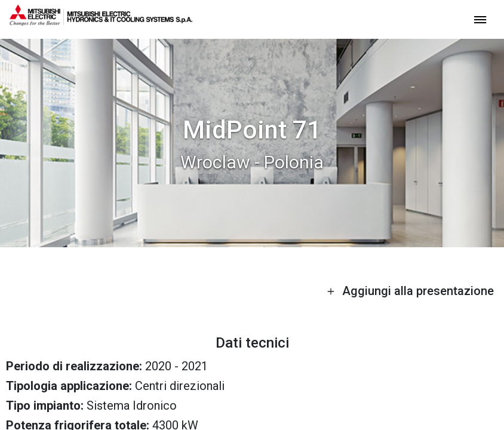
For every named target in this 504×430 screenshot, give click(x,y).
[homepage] (101, 21)
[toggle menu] (480, 19)
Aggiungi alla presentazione (410, 291)
